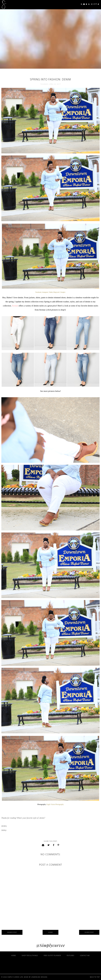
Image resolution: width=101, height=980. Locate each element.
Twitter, (51, 292)
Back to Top (95, 977)
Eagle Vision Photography (55, 804)
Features (70, 955)
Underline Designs (39, 977)
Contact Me (85, 955)
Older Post (89, 932)
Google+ (63, 292)
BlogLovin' (57, 292)
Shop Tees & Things (30, 955)
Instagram (45, 292)
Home (51, 932)
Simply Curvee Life (15, 977)
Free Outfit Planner (52, 955)
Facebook (38, 292)
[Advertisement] (51, 965)
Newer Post (12, 932)
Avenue (15, 306)
